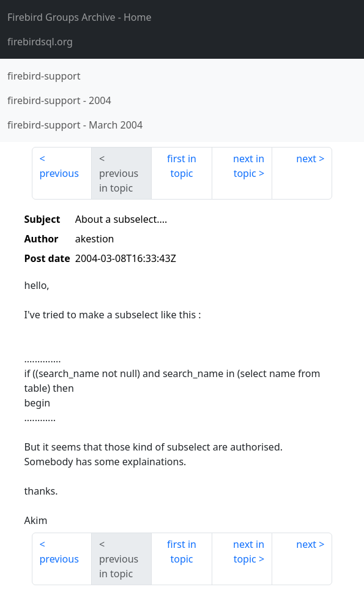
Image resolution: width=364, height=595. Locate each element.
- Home (80, 17)
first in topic (182, 166)
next (306, 159)
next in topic (249, 166)
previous (59, 173)
